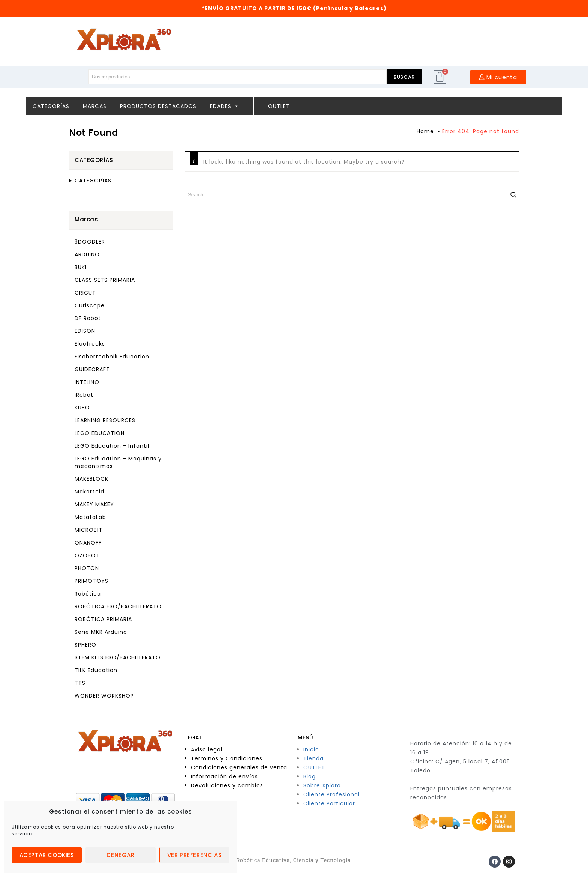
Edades (225, 106)
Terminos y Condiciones (227, 758)
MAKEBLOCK (91, 479)
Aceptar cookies (47, 855)
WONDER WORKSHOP (104, 696)
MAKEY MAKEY (94, 504)
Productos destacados (158, 106)
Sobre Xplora (322, 785)
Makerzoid (89, 492)
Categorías (51, 106)
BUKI (81, 267)
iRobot (84, 395)
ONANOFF (88, 543)
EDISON (85, 331)
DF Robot (88, 318)
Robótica (88, 594)
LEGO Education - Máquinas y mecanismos (118, 462)
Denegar (120, 855)
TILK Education (96, 670)
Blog (310, 776)
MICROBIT (88, 530)
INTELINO (87, 382)
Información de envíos (224, 776)
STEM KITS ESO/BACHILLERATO (118, 657)
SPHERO (85, 645)
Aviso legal (207, 749)
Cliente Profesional (331, 794)
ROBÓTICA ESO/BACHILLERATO (118, 606)
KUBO (82, 408)
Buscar (404, 77)
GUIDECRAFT (92, 369)
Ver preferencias (195, 855)
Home (425, 131)
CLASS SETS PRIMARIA (105, 280)
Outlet (279, 106)
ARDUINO (87, 254)
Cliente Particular (329, 803)
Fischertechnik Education (112, 357)
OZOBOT (87, 555)
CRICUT (85, 293)
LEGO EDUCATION (100, 433)
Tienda (313, 758)
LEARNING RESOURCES (105, 420)
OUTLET (314, 767)
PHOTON (87, 568)
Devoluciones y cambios (227, 785)
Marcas (95, 106)
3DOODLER (90, 242)
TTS (80, 683)
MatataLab (90, 517)
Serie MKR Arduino (101, 632)
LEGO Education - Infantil (112, 446)
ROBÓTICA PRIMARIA (103, 619)
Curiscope (90, 305)
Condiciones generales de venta (239, 767)
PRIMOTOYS (91, 581)
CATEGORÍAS (93, 181)
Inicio (311, 749)
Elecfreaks (90, 344)
